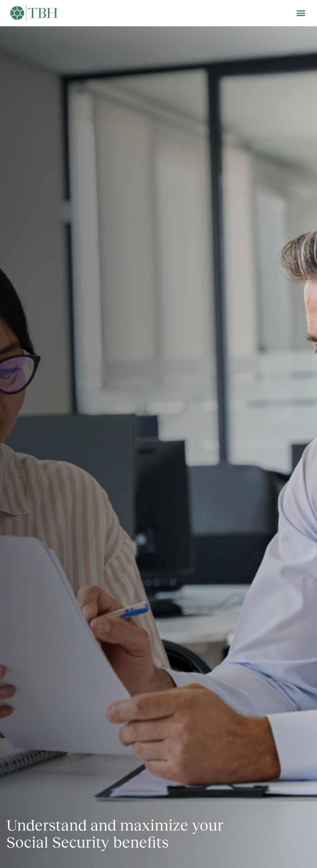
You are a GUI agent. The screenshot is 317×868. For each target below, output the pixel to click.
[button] (301, 13)
